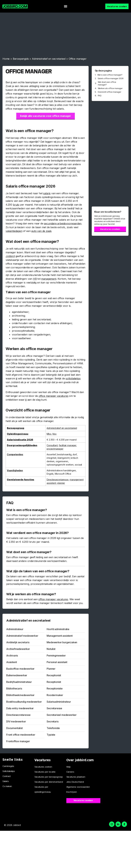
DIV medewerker (16, 721)
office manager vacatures (54, 396)
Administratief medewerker (22, 636)
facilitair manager (68, 445)
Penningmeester (56, 656)
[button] (65, 6)
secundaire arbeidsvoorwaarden (63, 223)
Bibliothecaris (14, 688)
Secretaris (53, 721)
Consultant (52, 445)
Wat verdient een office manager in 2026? (37, 533)
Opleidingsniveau (18, 434)
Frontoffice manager (18, 741)
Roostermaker (55, 695)
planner (61, 483)
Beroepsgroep (16, 428)
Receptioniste (55, 688)
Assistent (12, 662)
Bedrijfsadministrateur (19, 682)
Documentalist (14, 728)
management (49, 279)
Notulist (51, 649)
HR (35, 279)
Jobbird (10, 256)
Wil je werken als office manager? (31, 594)
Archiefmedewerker (18, 649)
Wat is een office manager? (27, 510)
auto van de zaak (41, 231)
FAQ (100, 96)
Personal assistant (57, 662)
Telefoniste (53, 728)
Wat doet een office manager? (29, 552)
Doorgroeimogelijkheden (22, 445)
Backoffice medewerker (20, 669)
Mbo (49, 434)
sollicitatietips (73, 378)
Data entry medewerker (20, 708)
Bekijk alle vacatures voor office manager (46, 116)
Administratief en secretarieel (49, 59)
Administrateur (15, 629)
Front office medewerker (21, 735)
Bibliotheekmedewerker (20, 695)
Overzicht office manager (109, 92)
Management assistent (60, 636)
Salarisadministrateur (59, 702)
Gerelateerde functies (21, 480)
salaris (47, 193)
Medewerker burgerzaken (62, 642)
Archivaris (12, 656)
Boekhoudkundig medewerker (24, 702)
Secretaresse (54, 708)
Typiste (51, 735)
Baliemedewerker (17, 675)
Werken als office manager (110, 88)
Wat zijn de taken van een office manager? (38, 571)
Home (6, 59)
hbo (54, 434)
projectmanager (55, 449)
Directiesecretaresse (58, 480)
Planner (51, 669)
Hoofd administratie (58, 629)
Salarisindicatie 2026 (20, 440)
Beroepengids (21, 59)
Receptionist (54, 675)
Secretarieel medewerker (62, 715)
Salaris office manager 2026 (111, 78)
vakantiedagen (14, 231)
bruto (16, 205)
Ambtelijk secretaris (18, 642)
